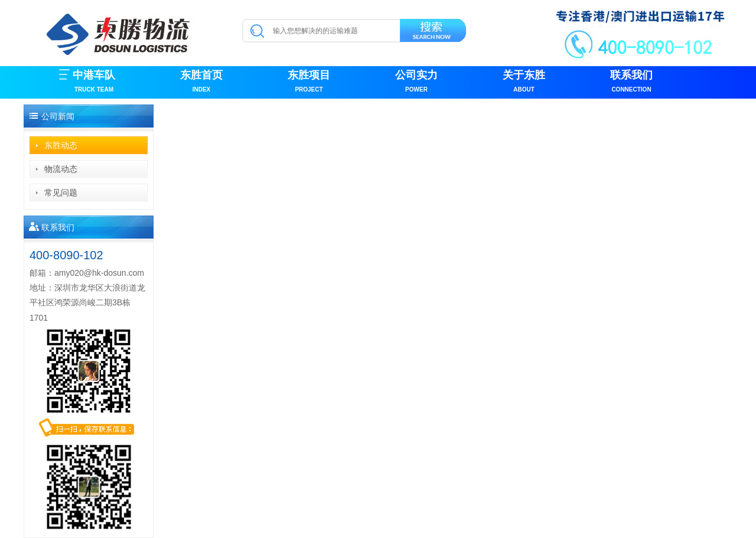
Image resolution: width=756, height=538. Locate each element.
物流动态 (61, 169)
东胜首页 (201, 82)
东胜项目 (309, 82)
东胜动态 (61, 145)
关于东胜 (524, 82)
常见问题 (61, 193)
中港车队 (94, 82)
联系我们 (631, 82)
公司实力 (416, 82)
